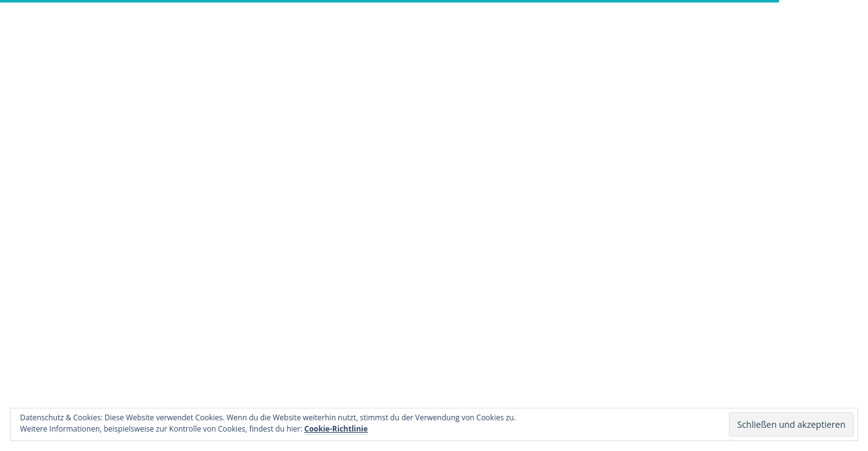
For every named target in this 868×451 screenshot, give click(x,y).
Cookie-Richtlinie (336, 429)
